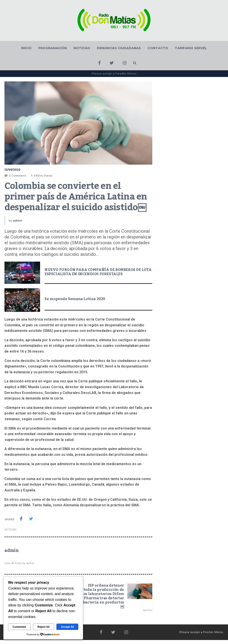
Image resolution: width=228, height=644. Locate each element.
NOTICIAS (82, 48)
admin (18, 221)
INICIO (26, 48)
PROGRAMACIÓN (53, 48)
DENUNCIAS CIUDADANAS (119, 48)
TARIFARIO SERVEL (191, 48)
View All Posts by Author (19, 563)
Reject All (43, 627)
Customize (19, 627)
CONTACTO (158, 48)
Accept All (67, 627)
